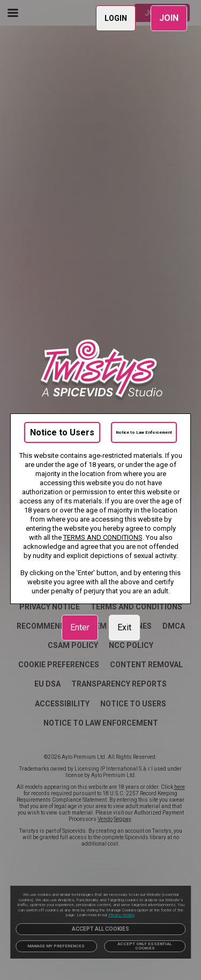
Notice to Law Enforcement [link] (144, 432)
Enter (80, 627)
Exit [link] (124, 627)
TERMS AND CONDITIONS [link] (103, 537)
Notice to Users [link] (62, 432)
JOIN (169, 18)
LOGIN (116, 18)
